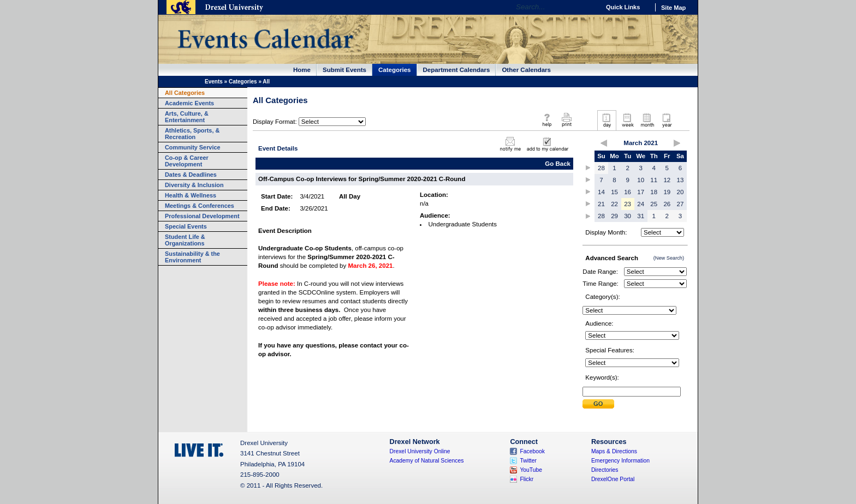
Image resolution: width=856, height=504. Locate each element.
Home (302, 70)
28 (601, 168)
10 (641, 180)
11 (654, 180)
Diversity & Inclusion (194, 185)
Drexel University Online (420, 451)
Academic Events (189, 103)
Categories (395, 70)
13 (680, 180)
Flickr (527, 479)
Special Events (186, 226)
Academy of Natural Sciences (427, 461)
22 (614, 204)
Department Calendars (457, 70)
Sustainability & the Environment (192, 257)
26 (667, 204)
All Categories (185, 93)
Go (589, 7)
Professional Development (202, 216)
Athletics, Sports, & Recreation (192, 134)
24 (641, 204)
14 (601, 192)
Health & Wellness (191, 195)
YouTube (531, 470)
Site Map (673, 8)
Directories (605, 470)
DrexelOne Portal (613, 479)
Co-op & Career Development (187, 161)
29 (614, 216)
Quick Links (623, 7)
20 (680, 192)
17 (641, 192)
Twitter (528, 461)
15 (614, 192)
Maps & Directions (614, 451)
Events (214, 82)
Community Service (193, 147)
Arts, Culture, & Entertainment (187, 117)
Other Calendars (526, 70)
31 (641, 216)
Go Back (558, 164)
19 (667, 192)
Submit (598, 404)
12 (667, 180)
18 (654, 192)
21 (601, 204)
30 (628, 216)
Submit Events (344, 70)
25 (654, 204)
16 (628, 192)
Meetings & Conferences (200, 206)
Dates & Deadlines (191, 175)
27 (680, 204)
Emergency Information (620, 461)
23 (628, 204)
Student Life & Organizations (185, 240)
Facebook (532, 451)
